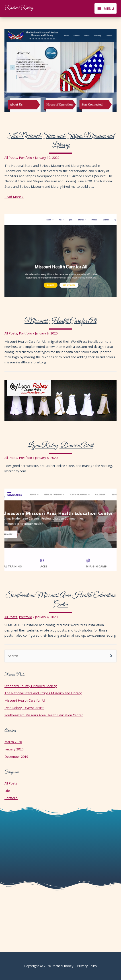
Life (7, 791)
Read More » (14, 197)
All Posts (11, 157)
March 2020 (13, 742)
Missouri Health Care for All (61, 321)
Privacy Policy (87, 966)
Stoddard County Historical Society (31, 686)
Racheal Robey (19, 8)
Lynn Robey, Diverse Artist (61, 446)
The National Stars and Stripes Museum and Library (61, 141)
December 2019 (16, 756)
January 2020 (14, 749)
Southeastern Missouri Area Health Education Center (61, 600)
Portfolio (26, 157)
